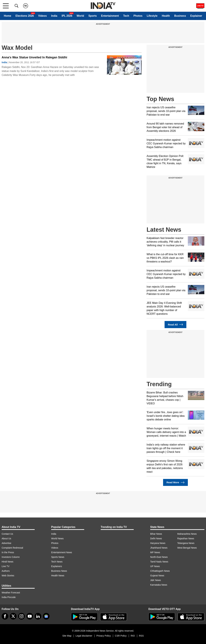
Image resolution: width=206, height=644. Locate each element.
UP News (155, 566)
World (80, 16)
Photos (138, 16)
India (54, 16)
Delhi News (156, 538)
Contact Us (7, 534)
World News (57, 538)
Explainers (57, 566)
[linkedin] (38, 616)
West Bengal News (187, 548)
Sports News (58, 557)
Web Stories (8, 576)
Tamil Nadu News (159, 562)
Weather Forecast (11, 593)
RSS (141, 636)
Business (180, 16)
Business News (59, 571)
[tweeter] (13, 616)
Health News (58, 576)
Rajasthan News (186, 538)
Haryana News (158, 543)
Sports (93, 16)
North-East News (159, 557)
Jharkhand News (159, 548)
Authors (6, 571)
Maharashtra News (187, 534)
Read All (175, 325)
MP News (155, 552)
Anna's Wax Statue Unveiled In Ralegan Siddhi (34, 57)
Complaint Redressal (12, 548)
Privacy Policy (104, 636)
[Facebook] (5, 616)
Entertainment (110, 16)
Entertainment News (62, 552)
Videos (42, 16)
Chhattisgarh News (160, 571)
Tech (126, 16)
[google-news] (46, 616)
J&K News (156, 580)
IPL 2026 (67, 16)
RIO (133, 636)
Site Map (67, 636)
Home (7, 16)
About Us (6, 538)
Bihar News (156, 534)
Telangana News (186, 543)
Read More (175, 483)
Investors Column (11, 557)
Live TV (6, 566)
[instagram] (21, 616)
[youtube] (30, 616)
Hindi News (8, 562)
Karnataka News (159, 585)
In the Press (8, 552)
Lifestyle (152, 16)
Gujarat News (157, 576)
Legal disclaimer (84, 636)
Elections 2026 (25, 16)
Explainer (196, 16)
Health (166, 16)
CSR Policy (121, 636)
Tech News (57, 562)
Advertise (6, 543)
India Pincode (9, 597)
